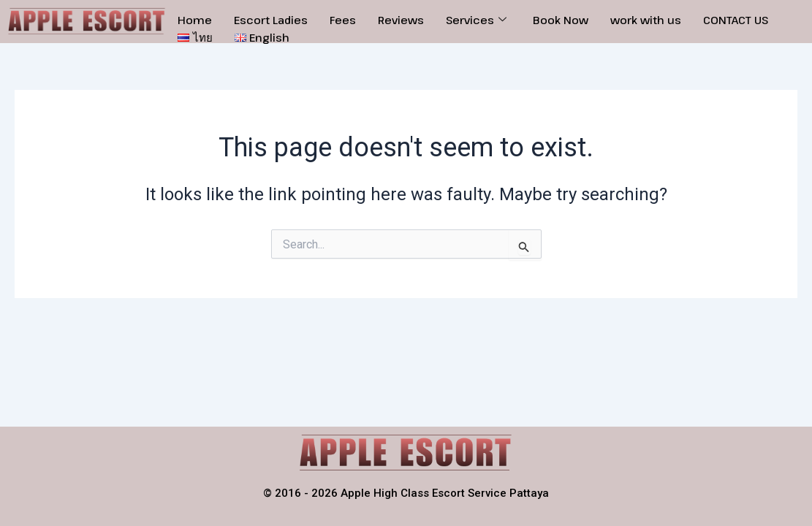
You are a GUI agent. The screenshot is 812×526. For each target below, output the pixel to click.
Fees (343, 20)
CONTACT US (736, 20)
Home (195, 20)
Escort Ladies (271, 20)
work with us (646, 20)
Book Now (561, 20)
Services (476, 20)
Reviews (401, 20)
